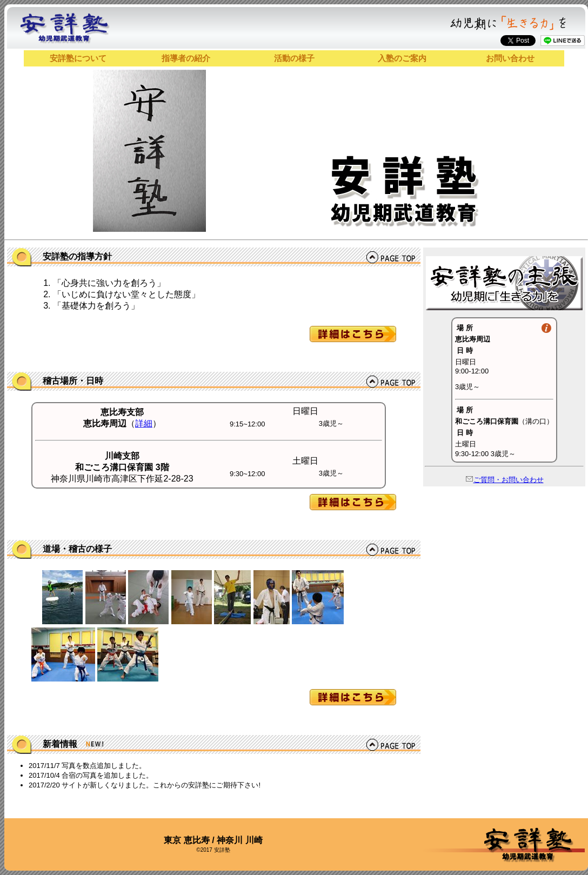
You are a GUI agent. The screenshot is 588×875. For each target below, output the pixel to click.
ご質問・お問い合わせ (505, 480)
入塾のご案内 (402, 58)
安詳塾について (78, 58)
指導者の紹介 (186, 58)
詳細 (144, 423)
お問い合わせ (510, 58)
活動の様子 (294, 58)
